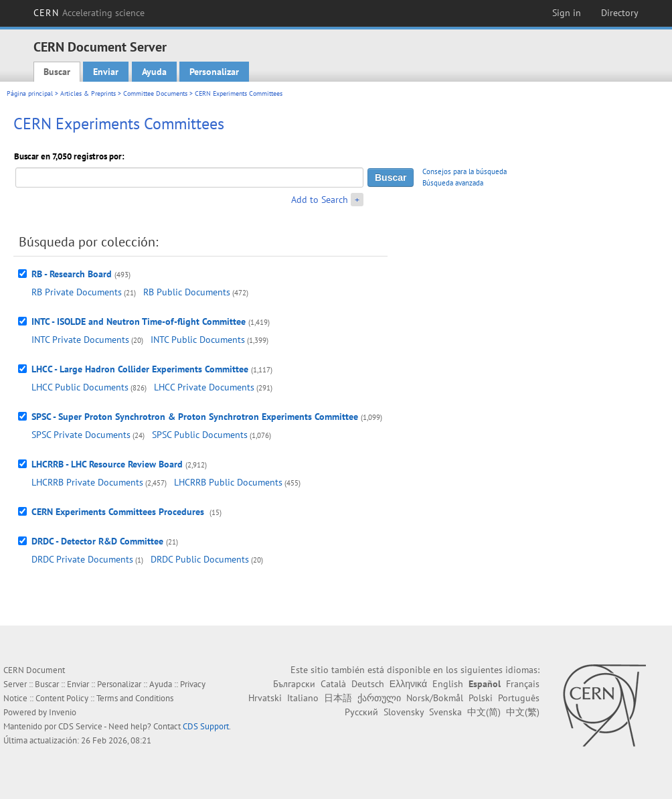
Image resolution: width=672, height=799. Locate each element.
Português (519, 698)
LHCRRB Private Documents (87, 482)
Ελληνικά (408, 684)
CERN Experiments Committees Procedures (119, 512)
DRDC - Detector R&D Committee (97, 541)
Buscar (57, 72)
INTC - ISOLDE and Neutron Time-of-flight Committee (139, 321)
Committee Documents (155, 93)
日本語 (338, 698)
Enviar (106, 72)
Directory (620, 13)
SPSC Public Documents (200, 435)
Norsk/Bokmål (435, 698)
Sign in (567, 13)
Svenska (445, 712)
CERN (89, 13)
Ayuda (154, 72)
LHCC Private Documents (204, 387)
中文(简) (484, 712)
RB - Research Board (72, 274)
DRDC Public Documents (200, 559)
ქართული (379, 698)
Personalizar (214, 72)
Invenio (63, 712)
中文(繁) (523, 712)
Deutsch (368, 684)
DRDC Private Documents (82, 559)
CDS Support (206, 726)
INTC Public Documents (198, 340)
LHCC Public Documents (80, 387)
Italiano (303, 698)
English (448, 684)
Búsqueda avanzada (453, 183)
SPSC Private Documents (81, 435)
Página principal (30, 93)
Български (294, 684)
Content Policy (62, 698)
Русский (361, 712)
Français (523, 684)
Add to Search (320, 200)
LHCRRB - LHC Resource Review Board (107, 464)
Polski (481, 698)
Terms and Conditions (135, 698)
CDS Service (80, 726)
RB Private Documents (77, 292)
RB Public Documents (187, 292)
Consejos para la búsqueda (465, 171)
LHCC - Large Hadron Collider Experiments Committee (140, 369)
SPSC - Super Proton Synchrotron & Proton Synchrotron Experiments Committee (195, 417)
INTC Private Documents (80, 340)
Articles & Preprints (88, 93)
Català (333, 684)
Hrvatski (265, 698)
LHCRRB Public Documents (228, 482)
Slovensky (404, 712)
